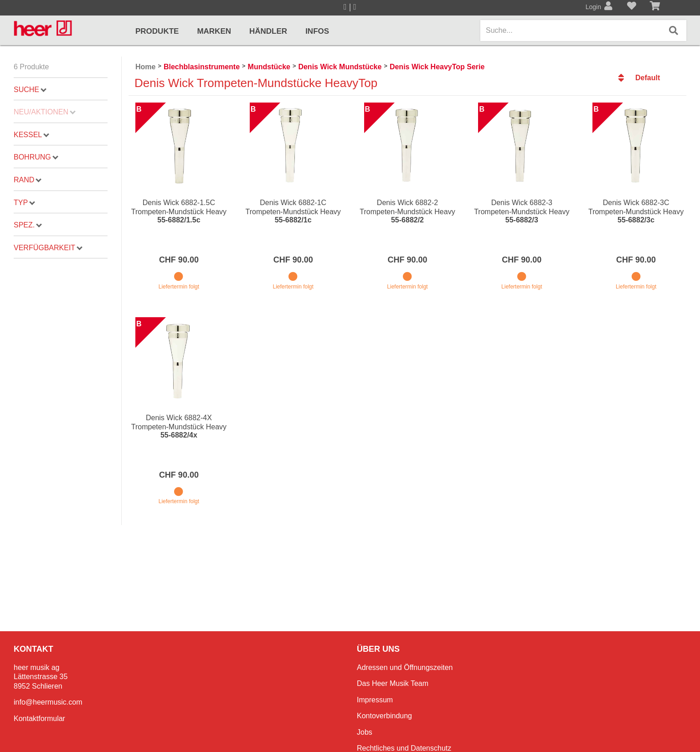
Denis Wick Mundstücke (340, 67)
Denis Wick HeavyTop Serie (437, 67)
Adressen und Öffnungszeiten (405, 667)
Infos (317, 31)
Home (145, 67)
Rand (28, 180)
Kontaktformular (39, 719)
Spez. (28, 225)
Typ (24, 203)
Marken (214, 31)
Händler (268, 31)
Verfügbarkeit (48, 248)
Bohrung (36, 157)
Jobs (365, 732)
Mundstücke (269, 67)
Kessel (31, 135)
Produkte (157, 31)
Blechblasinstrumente (202, 67)
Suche (30, 90)
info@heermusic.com (48, 702)
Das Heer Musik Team (393, 683)
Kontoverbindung (384, 716)
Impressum (375, 700)
